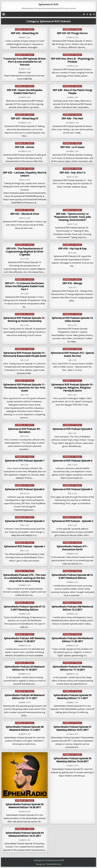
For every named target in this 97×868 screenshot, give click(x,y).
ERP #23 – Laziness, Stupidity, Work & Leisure (25, 174)
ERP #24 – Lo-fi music (72, 147)
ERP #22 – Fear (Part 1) (72, 173)
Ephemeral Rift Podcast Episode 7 (25, 461)
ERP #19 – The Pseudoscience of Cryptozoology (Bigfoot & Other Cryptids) (25, 252)
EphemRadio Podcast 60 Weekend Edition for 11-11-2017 (25, 697)
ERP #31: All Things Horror (72, 33)
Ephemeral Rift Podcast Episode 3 (25, 521)
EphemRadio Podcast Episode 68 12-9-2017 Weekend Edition (72, 576)
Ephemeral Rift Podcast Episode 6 (72, 461)
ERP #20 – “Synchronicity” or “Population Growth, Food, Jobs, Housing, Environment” (72, 217)
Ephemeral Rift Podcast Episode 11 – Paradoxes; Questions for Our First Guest (25, 388)
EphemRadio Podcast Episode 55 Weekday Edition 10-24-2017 (72, 760)
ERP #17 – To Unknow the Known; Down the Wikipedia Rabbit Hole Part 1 (25, 286)
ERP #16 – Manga (72, 283)
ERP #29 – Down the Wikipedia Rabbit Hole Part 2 (25, 92)
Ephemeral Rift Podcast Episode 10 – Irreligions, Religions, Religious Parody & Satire (72, 388)
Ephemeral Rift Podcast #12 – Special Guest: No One (72, 354)
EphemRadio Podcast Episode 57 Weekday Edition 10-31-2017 (72, 728)
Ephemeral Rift (49, 4)
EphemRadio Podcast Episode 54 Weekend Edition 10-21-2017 (25, 834)
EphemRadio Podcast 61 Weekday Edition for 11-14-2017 (72, 668)
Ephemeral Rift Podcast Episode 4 (72, 489)
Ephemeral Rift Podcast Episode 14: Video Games (72, 319)
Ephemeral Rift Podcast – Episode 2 (72, 521)
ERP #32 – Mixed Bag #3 (25, 33)
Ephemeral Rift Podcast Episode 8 (72, 429)
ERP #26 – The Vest (72, 118)
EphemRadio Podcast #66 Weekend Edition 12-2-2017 (72, 608)
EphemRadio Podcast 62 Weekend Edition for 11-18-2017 (25, 668)
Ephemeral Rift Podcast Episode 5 (25, 489)
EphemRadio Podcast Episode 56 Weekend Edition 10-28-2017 (25, 806)
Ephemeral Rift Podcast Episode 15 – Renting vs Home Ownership (25, 319)
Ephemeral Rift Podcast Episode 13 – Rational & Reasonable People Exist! (25, 354)
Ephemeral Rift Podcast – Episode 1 (25, 546)
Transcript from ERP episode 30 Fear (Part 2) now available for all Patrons (25, 62)
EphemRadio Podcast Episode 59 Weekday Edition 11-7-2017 (72, 697)
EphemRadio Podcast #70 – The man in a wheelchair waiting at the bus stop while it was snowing (25, 578)
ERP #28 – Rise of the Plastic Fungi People (72, 92)
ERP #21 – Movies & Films (25, 214)
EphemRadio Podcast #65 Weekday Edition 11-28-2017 (25, 640)
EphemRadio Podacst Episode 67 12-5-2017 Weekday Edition (25, 608)
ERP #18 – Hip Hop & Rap (72, 248)
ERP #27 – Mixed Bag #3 (25, 118)
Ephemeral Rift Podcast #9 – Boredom (25, 430)
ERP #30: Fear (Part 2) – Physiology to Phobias (72, 60)
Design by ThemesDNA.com (49, 864)
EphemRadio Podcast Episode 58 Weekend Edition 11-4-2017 (25, 728)
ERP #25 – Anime (25, 147)
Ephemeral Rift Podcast (25, 29)
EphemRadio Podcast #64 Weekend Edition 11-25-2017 (72, 640)
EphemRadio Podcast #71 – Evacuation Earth (72, 548)
